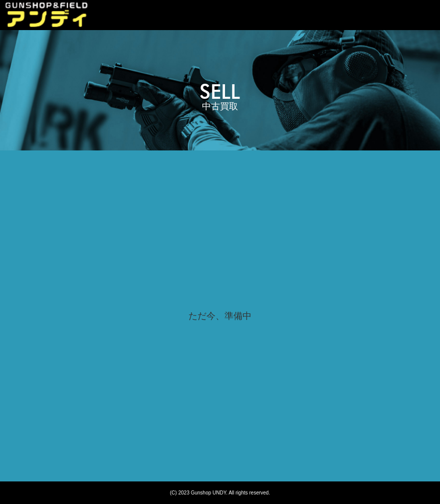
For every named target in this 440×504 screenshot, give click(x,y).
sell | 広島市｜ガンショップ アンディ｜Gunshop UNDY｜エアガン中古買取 (46, 15)
